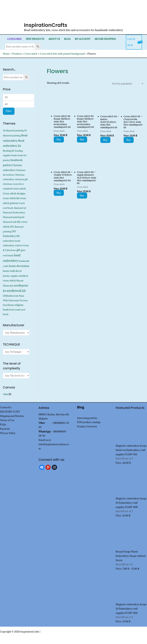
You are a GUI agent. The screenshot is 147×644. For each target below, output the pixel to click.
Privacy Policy (8, 433)
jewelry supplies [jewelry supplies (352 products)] (11, 276)
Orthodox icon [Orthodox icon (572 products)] (11, 296)
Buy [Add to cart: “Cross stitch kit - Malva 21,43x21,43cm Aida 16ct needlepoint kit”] (105, 140)
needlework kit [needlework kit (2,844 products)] (16, 291)
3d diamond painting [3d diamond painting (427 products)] (13, 130)
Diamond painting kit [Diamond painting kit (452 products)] (14, 217)
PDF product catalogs (89, 422)
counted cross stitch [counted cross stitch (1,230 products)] (14, 189)
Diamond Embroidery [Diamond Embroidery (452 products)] (14, 212)
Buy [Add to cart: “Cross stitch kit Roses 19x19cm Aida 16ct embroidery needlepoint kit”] (59, 139)
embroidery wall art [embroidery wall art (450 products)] (13, 245)
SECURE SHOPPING (105, 39)
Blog (67, 39)
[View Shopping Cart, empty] (134, 42)
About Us (54, 39)
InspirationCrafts (46, 25)
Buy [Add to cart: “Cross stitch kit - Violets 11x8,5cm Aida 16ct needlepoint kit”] (59, 193)
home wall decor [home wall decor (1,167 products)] (12, 271)
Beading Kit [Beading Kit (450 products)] (9, 151)
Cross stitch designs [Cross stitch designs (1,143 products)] (14, 193)
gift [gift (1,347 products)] (18, 250)
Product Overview (87, 427)
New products (35, 39)
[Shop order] (127, 84)
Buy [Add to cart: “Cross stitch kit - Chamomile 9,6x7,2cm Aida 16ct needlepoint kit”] (129, 140)
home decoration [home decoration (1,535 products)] (19, 266)
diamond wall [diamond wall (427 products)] (10, 222)
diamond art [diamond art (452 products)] (20, 208)
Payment (5, 429)
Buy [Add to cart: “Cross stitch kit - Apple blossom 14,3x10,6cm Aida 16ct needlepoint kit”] (82, 196)
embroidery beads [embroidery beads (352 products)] (12, 241)
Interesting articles (87, 418)
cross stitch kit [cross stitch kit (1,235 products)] (11, 198)
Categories (14, 39)
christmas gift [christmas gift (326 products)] (21, 179)
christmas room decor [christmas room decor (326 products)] (13, 184)
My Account (83, 39)
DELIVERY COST (10, 412)
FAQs (3, 424)
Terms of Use (7, 420)
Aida (5, 394)
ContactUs (6, 407)
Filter (9, 111)
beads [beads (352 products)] (14, 155)
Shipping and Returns (12, 416)
